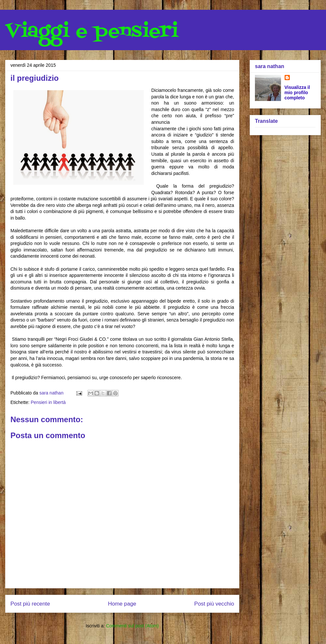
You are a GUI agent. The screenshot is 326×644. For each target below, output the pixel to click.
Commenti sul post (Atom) (132, 626)
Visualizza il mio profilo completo (297, 93)
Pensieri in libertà (48, 402)
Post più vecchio (214, 604)
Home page (122, 604)
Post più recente (30, 604)
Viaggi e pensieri (92, 32)
